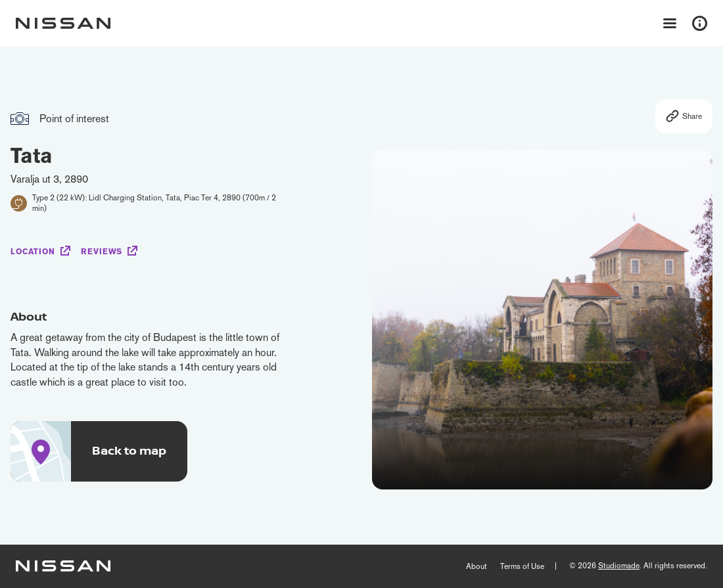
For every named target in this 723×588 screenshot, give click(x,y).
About (477, 566)
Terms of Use (522, 566)
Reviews (102, 252)
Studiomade (619, 566)
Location (33, 252)
